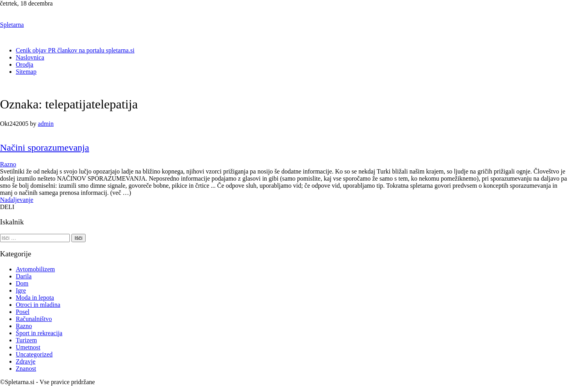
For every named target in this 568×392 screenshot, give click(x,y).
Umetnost (28, 347)
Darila (24, 276)
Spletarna (12, 25)
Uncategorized (34, 354)
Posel (23, 312)
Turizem (26, 340)
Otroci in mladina (38, 305)
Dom (22, 283)
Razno (8, 164)
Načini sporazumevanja (45, 147)
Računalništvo (34, 319)
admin (46, 124)
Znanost (26, 369)
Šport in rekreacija (39, 333)
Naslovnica (30, 57)
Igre (21, 290)
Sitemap (26, 72)
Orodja (24, 64)
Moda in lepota (35, 298)
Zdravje (26, 361)
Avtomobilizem (35, 269)
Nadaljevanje (17, 200)
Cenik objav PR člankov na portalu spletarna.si (75, 50)
